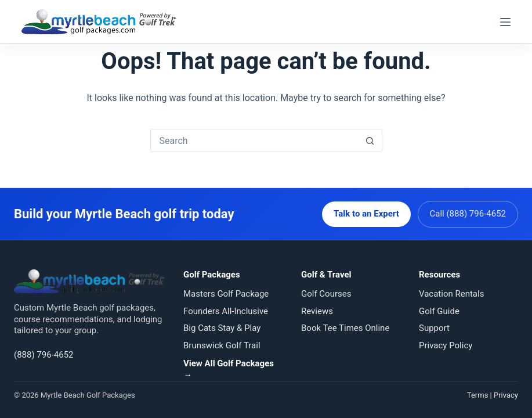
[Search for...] (255, 140)
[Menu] (505, 22)
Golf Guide (439, 311)
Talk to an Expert (366, 214)
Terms (478, 395)
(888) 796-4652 (44, 355)
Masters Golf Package (226, 294)
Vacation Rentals (451, 294)
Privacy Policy (446, 345)
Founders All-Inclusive (226, 311)
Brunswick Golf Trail (222, 345)
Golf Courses (326, 294)
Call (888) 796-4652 (468, 214)
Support (434, 328)
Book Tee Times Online (345, 328)
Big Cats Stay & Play (222, 328)
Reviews (317, 311)
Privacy (506, 395)
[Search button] (370, 140)
